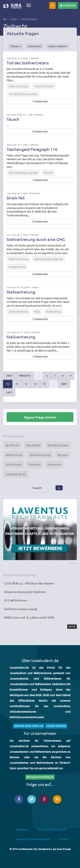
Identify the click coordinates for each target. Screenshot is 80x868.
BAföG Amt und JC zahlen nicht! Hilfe (29, 617)
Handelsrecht (17, 267)
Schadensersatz (58, 445)
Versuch (63, 455)
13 (35, 384)
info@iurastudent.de (40, 777)
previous (25, 376)
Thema (15, 46)
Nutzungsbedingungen (52, 830)
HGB (37, 311)
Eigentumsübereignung (49, 259)
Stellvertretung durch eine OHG (36, 239)
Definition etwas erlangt (21, 609)
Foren (13, 19)
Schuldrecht (14, 464)
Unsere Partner (56, 726)
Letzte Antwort (57, 46)
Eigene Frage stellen (40, 417)
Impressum (22, 830)
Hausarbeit (33, 445)
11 (17, 384)
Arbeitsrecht (14, 455)
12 (26, 384)
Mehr (72, 627)
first (10, 376)
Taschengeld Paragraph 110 (32, 149)
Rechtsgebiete (29, 19)
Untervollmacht (44, 86)
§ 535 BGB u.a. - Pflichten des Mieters (29, 583)
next (64, 384)
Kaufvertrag (54, 311)
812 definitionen (16, 600)
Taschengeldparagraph (23, 173)
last (9, 392)
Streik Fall (16, 198)
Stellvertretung (18, 86)
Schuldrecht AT (16, 474)
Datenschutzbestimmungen (32, 839)
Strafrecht (12, 445)
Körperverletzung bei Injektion (25, 592)
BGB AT (48, 173)
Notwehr (35, 464)
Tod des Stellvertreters (28, 63)
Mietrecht (54, 464)
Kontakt (64, 839)
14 (44, 384)
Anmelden (68, 5)
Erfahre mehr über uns (29, 726)
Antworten (34, 46)
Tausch (13, 119)
